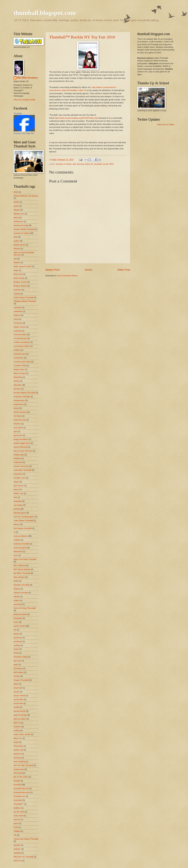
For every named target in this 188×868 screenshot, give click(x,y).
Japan (16, 482)
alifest (16, 218)
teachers (17, 754)
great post (18, 435)
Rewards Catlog (20, 657)
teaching (17, 758)
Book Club (18, 274)
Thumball (18, 113)
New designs (19, 577)
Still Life (17, 723)
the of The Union (21, 777)
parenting (18, 604)
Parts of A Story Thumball (25, 608)
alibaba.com (19, 214)
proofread (18, 641)
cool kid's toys (20, 354)
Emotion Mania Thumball (24, 393)
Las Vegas (18, 505)
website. (17, 849)
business (17, 290)
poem (16, 622)
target (16, 742)
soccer (17, 692)
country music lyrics (22, 362)
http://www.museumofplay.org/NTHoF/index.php (77, 118)
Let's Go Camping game (24, 517)
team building (19, 762)
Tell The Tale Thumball (23, 765)
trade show (18, 816)
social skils (18, 703)
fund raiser (18, 428)
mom (16, 555)
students (17, 727)
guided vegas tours (22, 443)
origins (17, 600)
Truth (16, 827)
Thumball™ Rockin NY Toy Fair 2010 (82, 37)
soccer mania (19, 696)
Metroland (18, 552)
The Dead (18, 773)
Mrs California (20, 565)
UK (15, 835)
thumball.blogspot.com (45, 13)
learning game (20, 513)
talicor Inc (89, 164)
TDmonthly (18, 746)
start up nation (20, 719)
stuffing (17, 730)
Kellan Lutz (18, 493)
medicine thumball (21, 544)
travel (16, 823)
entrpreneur (19, 404)
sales (16, 665)
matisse (17, 540)
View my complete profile (24, 100)
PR (15, 630)
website (17, 845)
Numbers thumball (22, 585)
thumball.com (19, 796)
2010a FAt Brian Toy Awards (26, 196)
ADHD (16, 202)
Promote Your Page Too (24, 133)
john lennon (19, 486)
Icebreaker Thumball (22, 470)
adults (16, 206)
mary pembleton (21, 536)
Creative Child (20, 366)
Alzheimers (18, 221)
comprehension (20, 338)
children (17, 315)
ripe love (17, 661)
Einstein (17, 389)
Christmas (18, 323)
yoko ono (18, 861)
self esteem (19, 672)
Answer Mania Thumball (24, 229)
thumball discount (21, 788)
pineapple (18, 618)
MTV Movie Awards (22, 569)
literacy (17, 524)
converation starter (22, 346)
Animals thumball (21, 225)
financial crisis (20, 420)
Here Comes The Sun (23, 451)
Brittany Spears (20, 286)
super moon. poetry (22, 734)
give (15, 431)
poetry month (19, 626)
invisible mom (20, 478)
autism (17, 241)
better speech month (23, 266)
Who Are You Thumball (23, 857)
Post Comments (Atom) (67, 276)
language (18, 501)
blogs (16, 270)
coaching (17, 331)
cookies (17, 350)
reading (17, 645)
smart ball (18, 688)
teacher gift (18, 750)
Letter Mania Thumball (23, 520)
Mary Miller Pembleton (27, 78)
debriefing (18, 377)
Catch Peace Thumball (23, 297)
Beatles (17, 263)
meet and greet (20, 548)
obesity (17, 596)
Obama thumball (21, 593)
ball (74, 164)
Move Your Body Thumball (25, 559)
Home (88, 270)
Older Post (124, 270)
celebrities (18, 311)
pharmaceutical (20, 614)
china (16, 319)
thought (17, 781)
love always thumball (23, 528)
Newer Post (52, 270)
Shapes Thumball (21, 680)
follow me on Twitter (166, 124)
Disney (17, 381)
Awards (17, 249)
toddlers (17, 808)
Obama (17, 589)
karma (16, 489)
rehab (16, 653)
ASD (16, 237)
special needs (20, 711)
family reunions (20, 412)
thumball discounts (22, 792)
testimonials (19, 769)
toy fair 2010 (108, 164)
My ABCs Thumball (22, 573)
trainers (17, 820)
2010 (16, 192)
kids (15, 497)
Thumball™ (19, 804)
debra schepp (20, 373)
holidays (17, 458)
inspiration (18, 474)
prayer (16, 634)
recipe (16, 649)
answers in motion (64, 164)
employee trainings (22, 397)
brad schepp (19, 278)
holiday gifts (19, 455)
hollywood (18, 462)
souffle (16, 707)
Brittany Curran (20, 282)
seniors (17, 676)
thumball (98, 164)
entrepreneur (19, 400)
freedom (17, 424)
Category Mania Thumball (25, 301)
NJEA (16, 581)
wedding (17, 853)
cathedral (18, 307)
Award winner (20, 245)
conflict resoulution (22, 342)
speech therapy (20, 715)
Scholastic (18, 668)
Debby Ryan (19, 369)
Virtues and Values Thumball (26, 839)
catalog (17, 294)
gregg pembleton (21, 439)
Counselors (19, 358)
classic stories (20, 327)
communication (20, 334)
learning (80, 164)
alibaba (17, 210)
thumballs (18, 800)
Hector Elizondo (20, 447)
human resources (21, 466)
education (18, 385)
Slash (16, 684)
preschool (18, 638)
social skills (18, 699)
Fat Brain (18, 416)
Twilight (17, 831)
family (16, 408)
